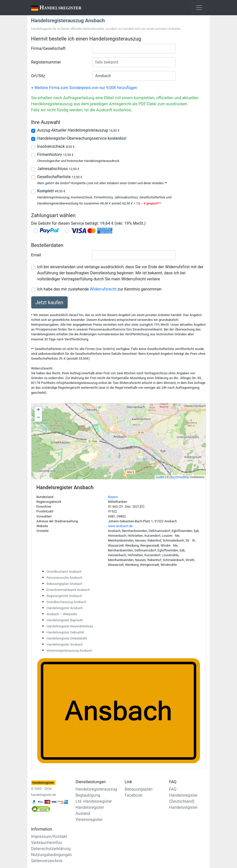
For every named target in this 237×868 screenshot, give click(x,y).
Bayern (113, 497)
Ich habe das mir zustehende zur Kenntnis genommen (99, 289)
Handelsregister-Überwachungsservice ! (82, 138)
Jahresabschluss (58, 169)
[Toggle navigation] (199, 8)
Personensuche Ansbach (65, 578)
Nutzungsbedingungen (51, 855)
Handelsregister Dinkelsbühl (67, 638)
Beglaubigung (88, 795)
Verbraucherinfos (47, 843)
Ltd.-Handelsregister (94, 801)
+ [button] (38, 410)
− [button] (38, 418)
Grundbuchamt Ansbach (64, 572)
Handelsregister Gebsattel (65, 632)
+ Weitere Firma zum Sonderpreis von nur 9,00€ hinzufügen (84, 88)
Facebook (133, 795)
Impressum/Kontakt (49, 836)
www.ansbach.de (120, 526)
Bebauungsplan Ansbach (65, 584)
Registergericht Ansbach (64, 596)
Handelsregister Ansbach (65, 608)
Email (36, 255)
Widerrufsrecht (103, 289)
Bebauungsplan (139, 789)
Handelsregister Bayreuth (65, 620)
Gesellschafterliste (60, 177)
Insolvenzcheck (56, 146)
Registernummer (46, 62)
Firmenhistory (55, 154)
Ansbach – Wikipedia (62, 614)
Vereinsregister (89, 820)
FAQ (173, 789)
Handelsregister (53, 8)
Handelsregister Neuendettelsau (70, 626)
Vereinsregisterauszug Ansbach (69, 650)
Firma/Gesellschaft (48, 48)
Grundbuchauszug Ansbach (67, 602)
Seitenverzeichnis (47, 861)
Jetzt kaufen (49, 302)
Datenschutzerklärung (51, 849)
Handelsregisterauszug (96, 789)
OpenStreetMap (179, 477)
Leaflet (160, 477)
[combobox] (134, 49)
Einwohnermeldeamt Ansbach (68, 590)
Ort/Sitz (38, 76)
